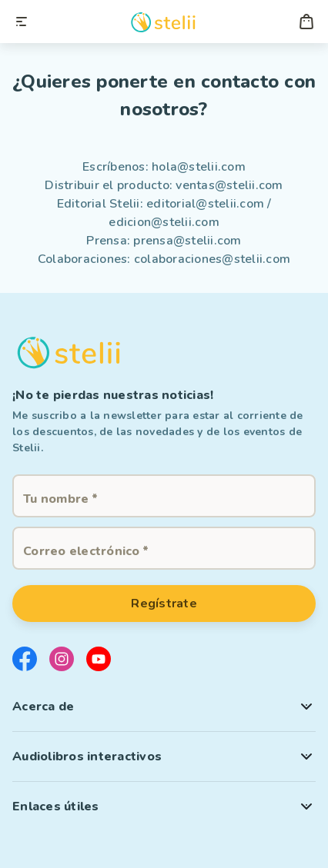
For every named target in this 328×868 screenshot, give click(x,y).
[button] (164, 707)
